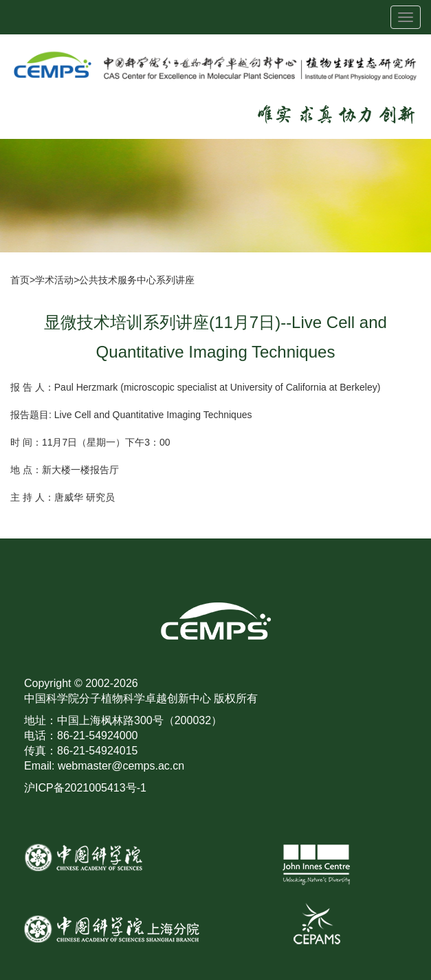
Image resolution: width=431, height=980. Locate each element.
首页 (20, 280)
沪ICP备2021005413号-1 (85, 788)
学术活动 (54, 280)
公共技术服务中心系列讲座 (137, 280)
